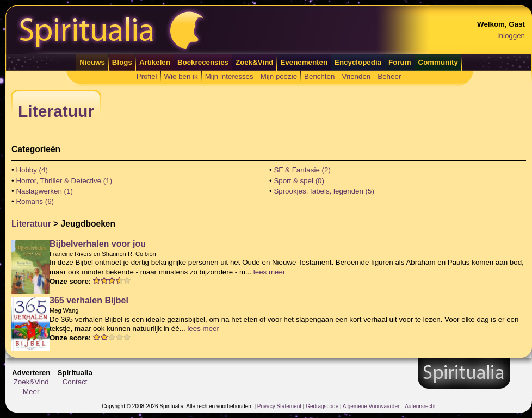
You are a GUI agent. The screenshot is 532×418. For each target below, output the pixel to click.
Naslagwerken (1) (44, 191)
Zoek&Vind (254, 62)
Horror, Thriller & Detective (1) (64, 181)
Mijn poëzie (279, 76)
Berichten (319, 76)
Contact (75, 382)
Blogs (122, 62)
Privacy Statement (279, 406)
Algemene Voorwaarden (372, 406)
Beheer (389, 76)
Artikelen (155, 62)
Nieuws (92, 62)
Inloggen (511, 36)
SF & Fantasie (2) (302, 170)
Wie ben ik (181, 76)
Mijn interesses (229, 76)
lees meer (270, 272)
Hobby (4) (32, 170)
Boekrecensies (203, 62)
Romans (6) (35, 201)
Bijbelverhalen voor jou (98, 244)
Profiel (147, 76)
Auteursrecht (420, 406)
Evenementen (304, 62)
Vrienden (356, 76)
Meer (31, 392)
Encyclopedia (358, 62)
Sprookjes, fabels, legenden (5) (324, 191)
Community (438, 62)
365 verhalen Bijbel (89, 300)
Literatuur (31, 224)
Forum (400, 62)
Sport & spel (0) (299, 181)
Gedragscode (322, 406)
